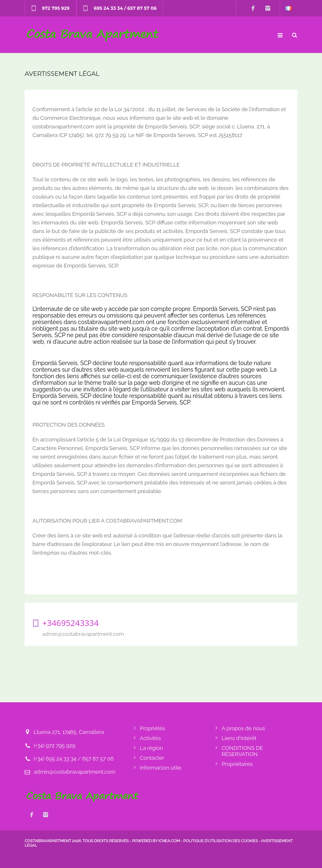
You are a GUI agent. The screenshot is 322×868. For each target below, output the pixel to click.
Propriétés (153, 728)
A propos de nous (244, 728)
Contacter (152, 758)
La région (152, 748)
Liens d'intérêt (239, 738)
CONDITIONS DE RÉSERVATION (243, 751)
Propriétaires (237, 764)
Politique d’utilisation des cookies (220, 841)
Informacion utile (161, 768)
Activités (151, 738)
